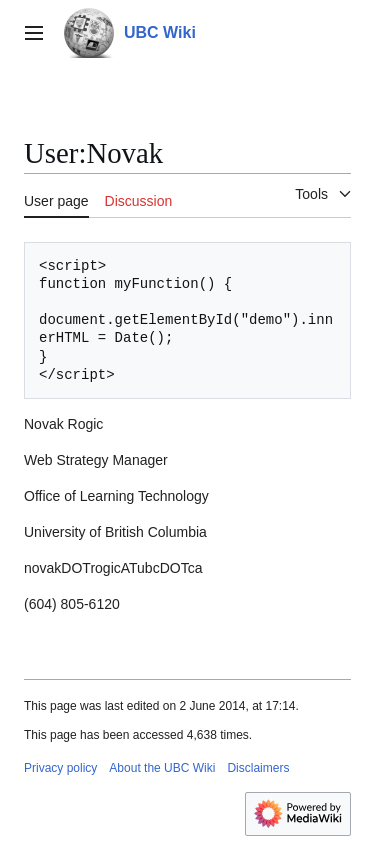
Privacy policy (60, 768)
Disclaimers (258, 768)
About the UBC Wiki (162, 768)
